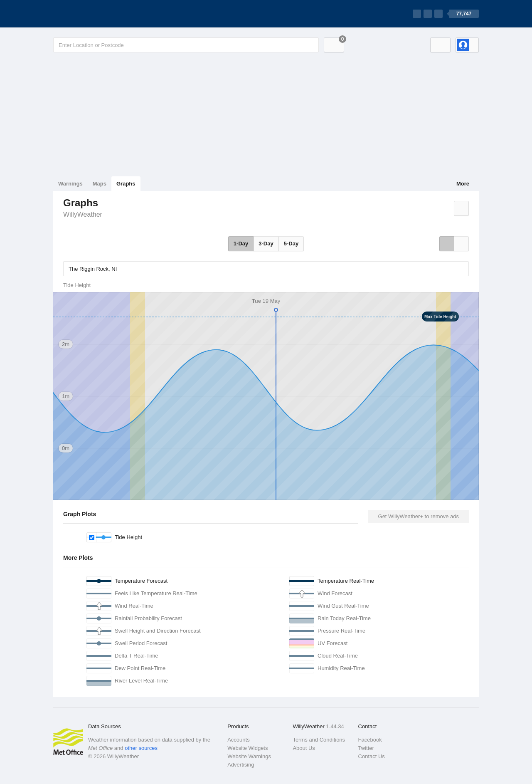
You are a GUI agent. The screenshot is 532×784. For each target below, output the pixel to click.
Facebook (370, 740)
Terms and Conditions (319, 740)
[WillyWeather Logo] (92, 14)
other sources (141, 748)
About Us (304, 748)
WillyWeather (83, 214)
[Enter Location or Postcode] (186, 45)
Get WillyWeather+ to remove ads (419, 516)
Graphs (126, 184)
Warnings (70, 184)
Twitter (366, 748)
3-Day (266, 244)
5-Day (291, 244)
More (463, 184)
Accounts (238, 740)
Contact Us (372, 756)
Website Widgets (248, 748)
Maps (100, 184)
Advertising (241, 765)
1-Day (241, 244)
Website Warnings (249, 756)
